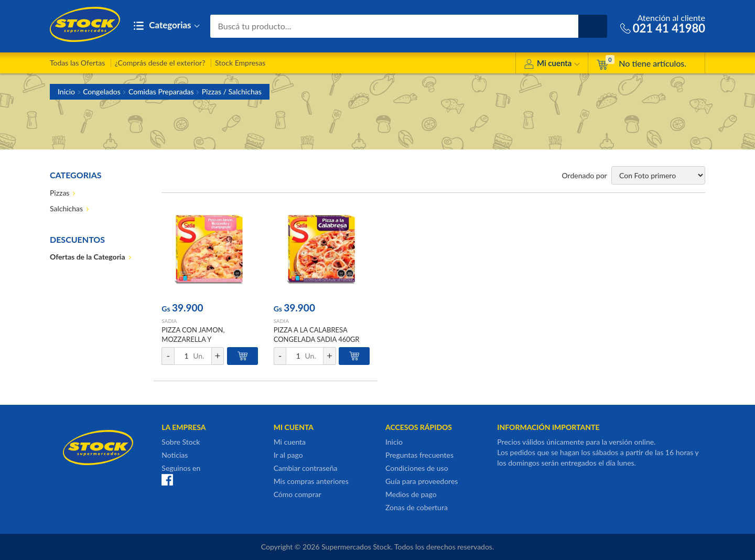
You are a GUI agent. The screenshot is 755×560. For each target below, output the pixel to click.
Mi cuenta (552, 65)
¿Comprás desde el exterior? (160, 63)
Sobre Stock (181, 442)
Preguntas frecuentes (419, 455)
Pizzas (60, 193)
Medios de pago (411, 494)
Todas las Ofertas (77, 63)
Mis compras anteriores (311, 481)
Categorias (166, 26)
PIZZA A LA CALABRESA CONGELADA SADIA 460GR (317, 335)
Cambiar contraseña (306, 468)
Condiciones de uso (417, 468)
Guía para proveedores (422, 481)
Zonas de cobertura (417, 507)
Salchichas (66, 208)
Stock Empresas (240, 63)
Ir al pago (288, 455)
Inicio (66, 91)
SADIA (169, 321)
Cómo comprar (298, 494)
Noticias (175, 455)
